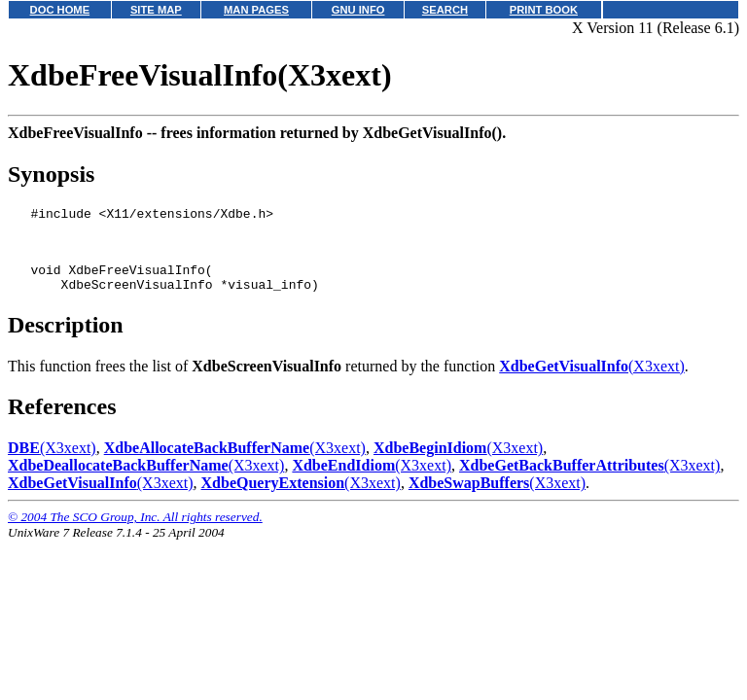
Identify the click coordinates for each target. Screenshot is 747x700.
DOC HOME (60, 10)
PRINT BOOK (544, 10)
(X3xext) (592, 381)
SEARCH (445, 10)
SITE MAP (156, 10)
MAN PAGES (256, 10)
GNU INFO (358, 10)
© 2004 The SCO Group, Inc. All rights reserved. (135, 531)
